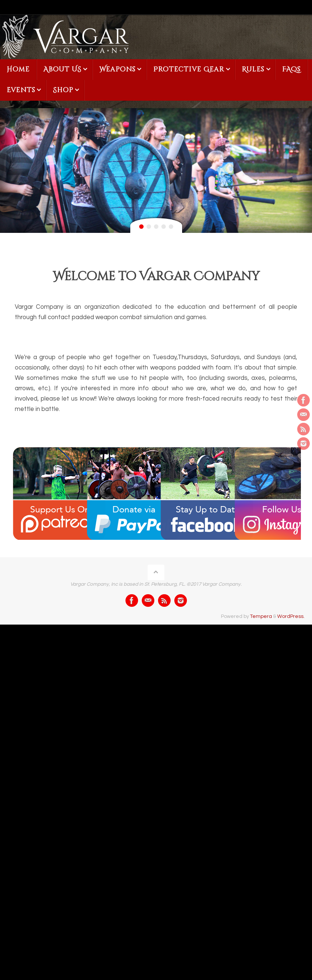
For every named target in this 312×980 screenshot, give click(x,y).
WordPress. (291, 616)
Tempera (261, 616)
